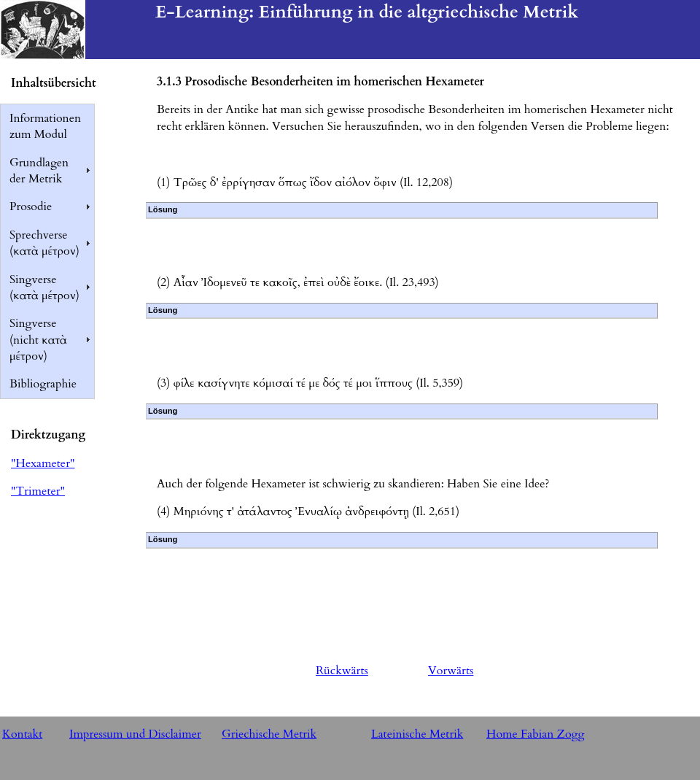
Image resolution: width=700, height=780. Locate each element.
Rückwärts (342, 671)
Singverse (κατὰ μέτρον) (44, 287)
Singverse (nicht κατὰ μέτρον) (38, 340)
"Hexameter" (43, 463)
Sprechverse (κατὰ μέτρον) (44, 243)
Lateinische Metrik (417, 734)
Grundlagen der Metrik (39, 171)
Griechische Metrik (269, 734)
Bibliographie (43, 384)
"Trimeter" (38, 491)
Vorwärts (451, 671)
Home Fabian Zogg (536, 734)
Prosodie (31, 206)
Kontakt (22, 734)
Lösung (163, 209)
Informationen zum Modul (45, 126)
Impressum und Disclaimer (135, 734)
